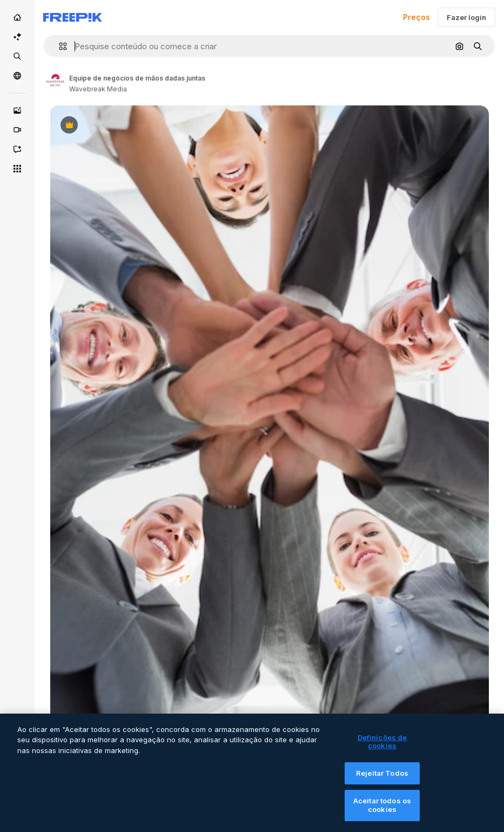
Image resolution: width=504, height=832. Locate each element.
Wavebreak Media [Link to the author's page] (98, 89)
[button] (59, 46)
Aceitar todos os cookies (382, 813)
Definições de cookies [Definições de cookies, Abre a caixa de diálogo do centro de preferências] (382, 749)
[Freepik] (73, 17)
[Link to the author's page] (55, 82)
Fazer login (466, 17)
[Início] (17, 17)
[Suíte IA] (17, 37)
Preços (416, 17)
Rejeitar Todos (382, 780)
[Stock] (17, 56)
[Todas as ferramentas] (17, 169)
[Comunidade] (17, 76)
